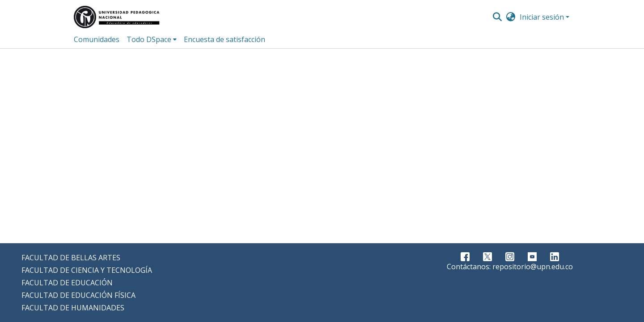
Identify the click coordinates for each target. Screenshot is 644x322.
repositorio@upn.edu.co (533, 267)
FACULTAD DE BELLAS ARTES (71, 258)
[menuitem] (511, 17)
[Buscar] (497, 17)
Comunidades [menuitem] (97, 39)
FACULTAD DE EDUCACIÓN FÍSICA (78, 295)
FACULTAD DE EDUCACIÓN (67, 283)
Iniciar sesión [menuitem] (542, 17)
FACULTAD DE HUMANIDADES (73, 308)
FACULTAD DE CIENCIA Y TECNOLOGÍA (87, 270)
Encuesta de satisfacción (225, 39)
